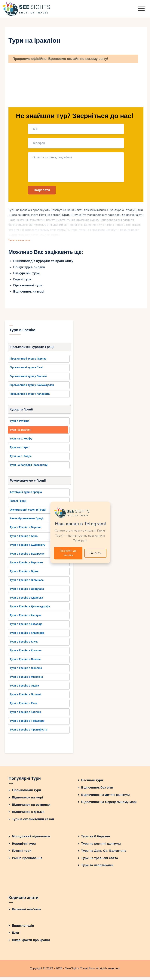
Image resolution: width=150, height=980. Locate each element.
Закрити (95, 554)
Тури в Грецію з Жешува (26, 619)
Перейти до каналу (68, 554)
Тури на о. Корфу (21, 441)
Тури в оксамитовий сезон (33, 822)
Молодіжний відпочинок (31, 840)
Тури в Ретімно (20, 424)
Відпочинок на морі (29, 293)
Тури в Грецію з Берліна (26, 531)
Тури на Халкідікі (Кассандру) (29, 468)
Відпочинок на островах (31, 808)
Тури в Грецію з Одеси (24, 689)
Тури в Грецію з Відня (24, 575)
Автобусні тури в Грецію (26, 496)
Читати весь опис (21, 241)
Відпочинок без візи (97, 791)
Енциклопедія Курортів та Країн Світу (43, 263)
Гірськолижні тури (28, 287)
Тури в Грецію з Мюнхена (26, 680)
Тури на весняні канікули (101, 847)
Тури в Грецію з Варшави (26, 566)
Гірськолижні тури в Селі (26, 370)
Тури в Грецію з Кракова (26, 654)
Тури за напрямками (97, 869)
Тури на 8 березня (96, 840)
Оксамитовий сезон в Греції (28, 513)
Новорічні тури (24, 847)
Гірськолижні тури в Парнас (28, 361)
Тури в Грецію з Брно (24, 540)
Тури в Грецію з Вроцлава (27, 592)
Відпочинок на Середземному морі (109, 805)
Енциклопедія (23, 929)
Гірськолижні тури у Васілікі (28, 379)
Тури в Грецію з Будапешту (28, 548)
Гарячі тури (22, 281)
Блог (16, 936)
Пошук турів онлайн (29, 269)
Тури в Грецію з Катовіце (26, 628)
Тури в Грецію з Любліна (26, 672)
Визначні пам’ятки (26, 913)
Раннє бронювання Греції (26, 522)
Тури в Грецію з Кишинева (27, 636)
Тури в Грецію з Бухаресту (27, 557)
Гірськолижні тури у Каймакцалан (32, 387)
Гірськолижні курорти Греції (32, 349)
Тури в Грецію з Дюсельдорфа (30, 610)
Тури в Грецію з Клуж (24, 645)
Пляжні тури (22, 854)
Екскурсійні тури (27, 275)
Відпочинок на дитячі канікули (106, 798)
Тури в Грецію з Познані (25, 698)
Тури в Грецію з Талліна (25, 716)
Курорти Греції (21, 412)
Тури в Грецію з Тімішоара (27, 724)
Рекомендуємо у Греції (28, 484)
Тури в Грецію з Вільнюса (27, 584)
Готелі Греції (18, 505)
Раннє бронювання (27, 861)
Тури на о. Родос (21, 459)
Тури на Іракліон (20, 433)
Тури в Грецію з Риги (23, 707)
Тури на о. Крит (20, 450)
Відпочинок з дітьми (28, 815)
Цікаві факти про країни (31, 943)
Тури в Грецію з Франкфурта (28, 733)
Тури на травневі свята (100, 861)
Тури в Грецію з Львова (25, 663)
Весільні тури (92, 784)
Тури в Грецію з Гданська (26, 601)
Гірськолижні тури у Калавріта (30, 396)
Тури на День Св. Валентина (104, 854)
